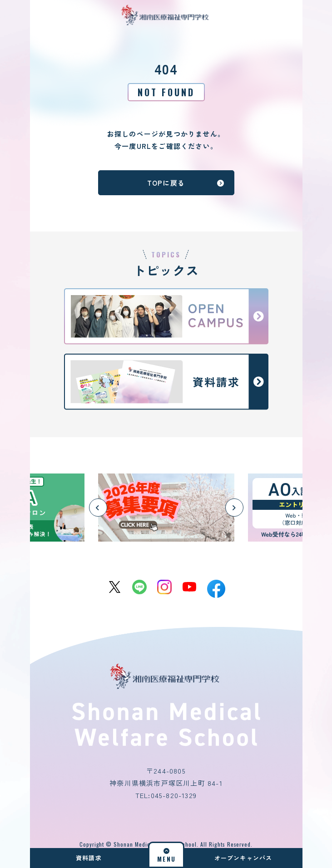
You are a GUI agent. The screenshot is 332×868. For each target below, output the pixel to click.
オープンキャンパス (243, 858)
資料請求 (89, 858)
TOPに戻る (186, 183)
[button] (98, 508)
